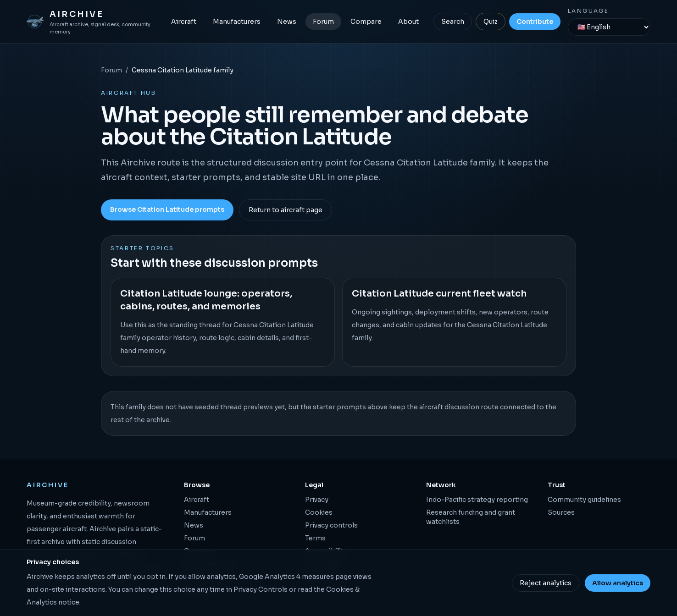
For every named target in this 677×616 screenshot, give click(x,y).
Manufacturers (237, 22)
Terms (315, 538)
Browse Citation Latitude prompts (167, 209)
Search (453, 22)
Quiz (491, 22)
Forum (323, 22)
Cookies (319, 512)
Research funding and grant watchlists (471, 517)
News (287, 22)
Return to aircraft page (286, 210)
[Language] (609, 27)
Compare (366, 22)
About (408, 22)
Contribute (535, 22)
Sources (561, 512)
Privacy (317, 500)
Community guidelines (584, 500)
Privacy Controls (261, 589)
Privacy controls (331, 525)
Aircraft (184, 22)
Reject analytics (546, 583)
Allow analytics (618, 583)
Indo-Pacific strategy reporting (477, 500)
